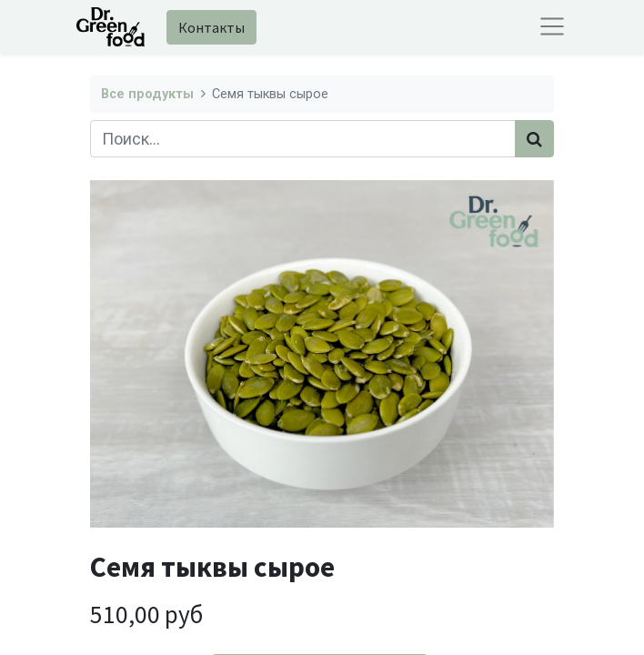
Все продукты (147, 94)
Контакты (211, 27)
